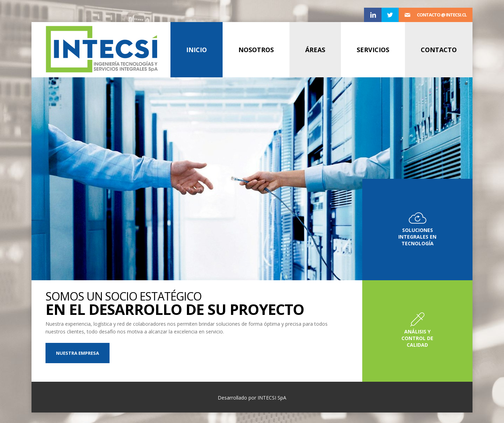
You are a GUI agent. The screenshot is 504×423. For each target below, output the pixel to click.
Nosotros (256, 50)
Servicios (373, 50)
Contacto (439, 50)
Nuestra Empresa (78, 353)
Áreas (315, 50)
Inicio (197, 50)
